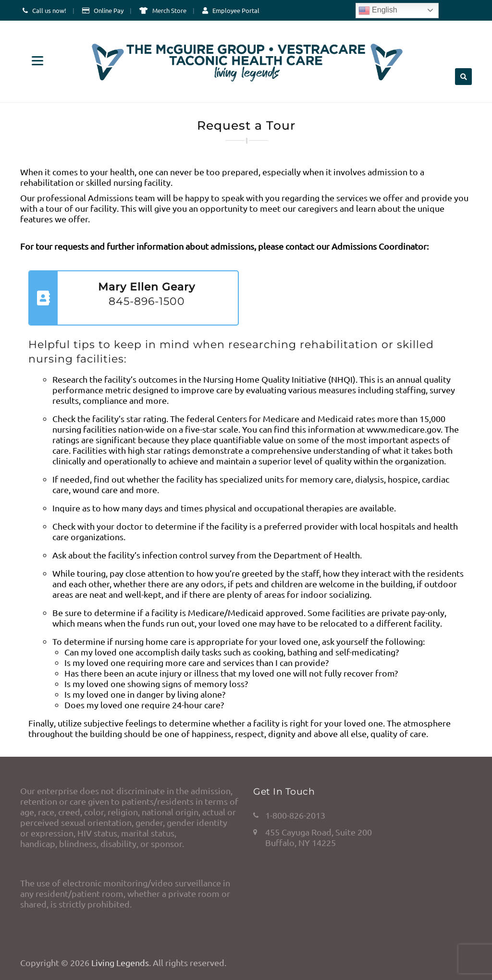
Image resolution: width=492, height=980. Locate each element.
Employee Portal (236, 10)
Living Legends (120, 962)
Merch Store (169, 10)
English (378, 11)
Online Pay (109, 10)
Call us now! (49, 10)
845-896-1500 (147, 301)
